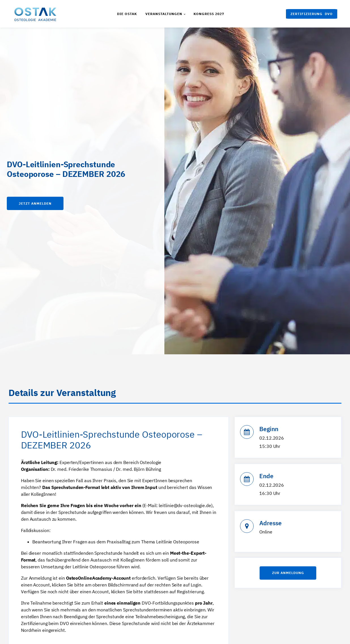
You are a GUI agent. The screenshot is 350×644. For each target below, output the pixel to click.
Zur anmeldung (288, 574)
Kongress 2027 (209, 14)
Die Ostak (127, 14)
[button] (312, 14)
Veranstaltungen (164, 14)
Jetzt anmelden (35, 203)
